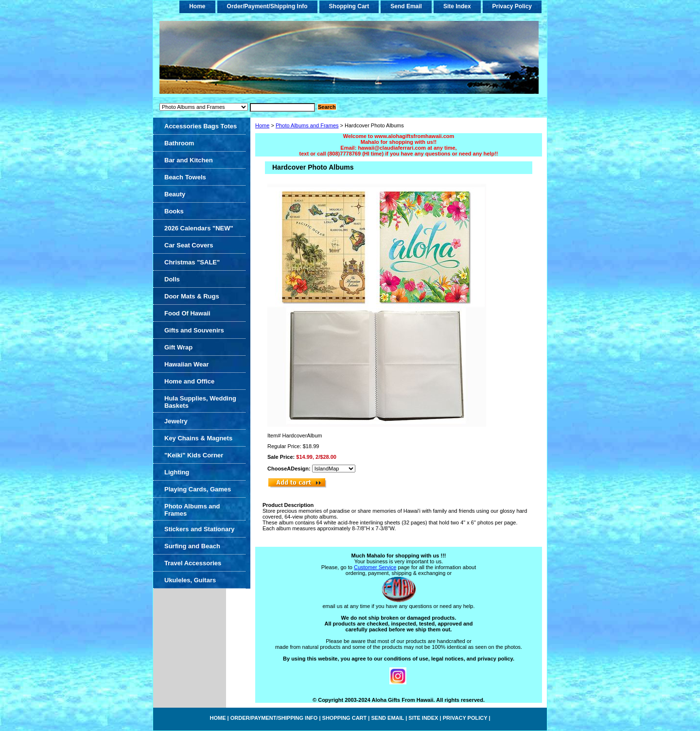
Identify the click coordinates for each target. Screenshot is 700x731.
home (197, 6)
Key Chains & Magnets (198, 438)
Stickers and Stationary (200, 529)
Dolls (172, 279)
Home (262, 125)
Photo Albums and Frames (307, 125)
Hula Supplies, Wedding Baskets (200, 402)
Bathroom (179, 143)
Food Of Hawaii (187, 313)
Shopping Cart (349, 6)
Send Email (406, 6)
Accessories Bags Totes (201, 126)
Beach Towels (185, 177)
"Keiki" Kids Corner (194, 455)
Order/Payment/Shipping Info (267, 6)
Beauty (175, 194)
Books (174, 211)
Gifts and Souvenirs (194, 330)
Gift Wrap (178, 347)
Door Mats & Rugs (192, 296)
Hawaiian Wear (187, 364)
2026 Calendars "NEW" (199, 228)
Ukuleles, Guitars (190, 580)
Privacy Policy (512, 6)
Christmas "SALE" (192, 262)
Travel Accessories (193, 563)
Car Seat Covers (189, 245)
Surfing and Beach (192, 546)
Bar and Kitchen (189, 160)
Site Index (457, 6)
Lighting (177, 472)
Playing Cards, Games (198, 489)
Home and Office (189, 381)
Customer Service (375, 567)
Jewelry (176, 421)
